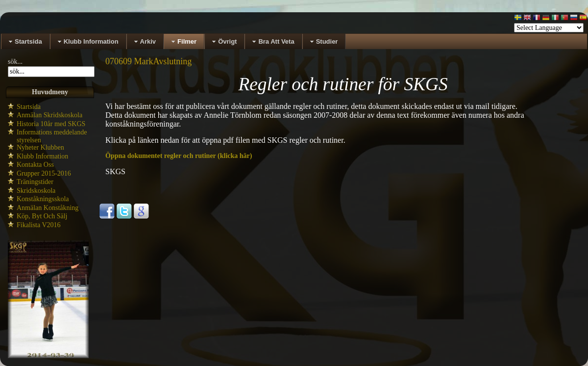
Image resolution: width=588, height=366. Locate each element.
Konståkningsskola (43, 199)
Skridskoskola (36, 191)
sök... (15, 62)
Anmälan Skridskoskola (49, 115)
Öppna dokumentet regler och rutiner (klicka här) (179, 156)
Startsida (29, 107)
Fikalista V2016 (39, 225)
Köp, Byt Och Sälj (42, 216)
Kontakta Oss (35, 165)
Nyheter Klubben (40, 147)
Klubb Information (42, 156)
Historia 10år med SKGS (51, 124)
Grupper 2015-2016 (44, 173)
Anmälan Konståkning (48, 208)
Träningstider (35, 182)
